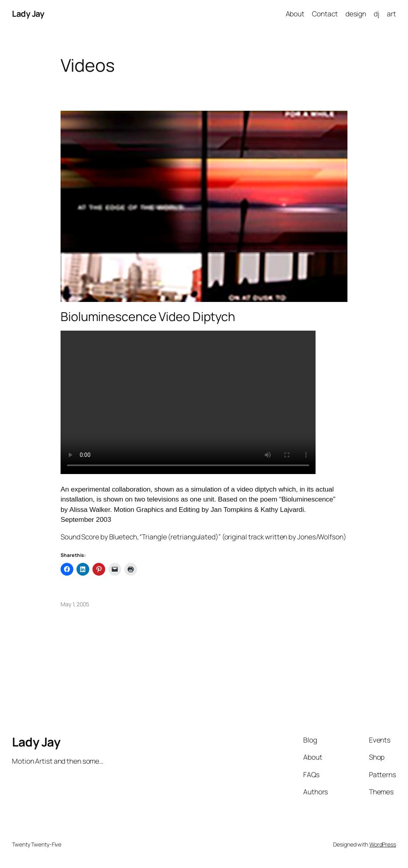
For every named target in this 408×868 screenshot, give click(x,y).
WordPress (383, 844)
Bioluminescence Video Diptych (148, 316)
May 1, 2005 (75, 604)
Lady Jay (28, 14)
